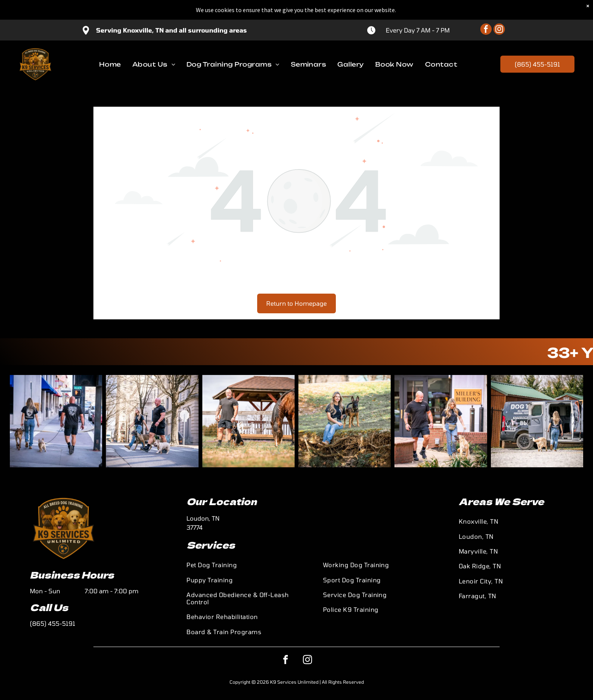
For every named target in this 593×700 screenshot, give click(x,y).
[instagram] (499, 10)
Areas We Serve (501, 501)
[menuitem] (110, 44)
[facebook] (486, 10)
